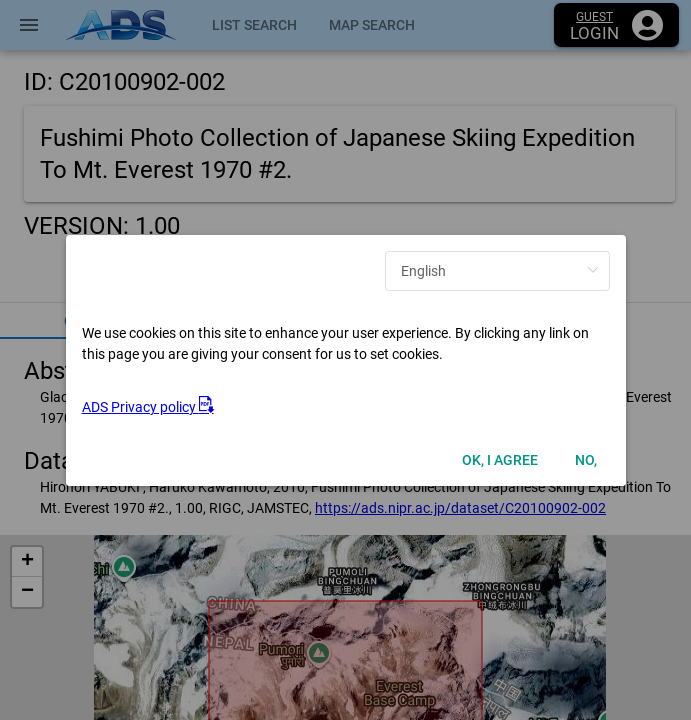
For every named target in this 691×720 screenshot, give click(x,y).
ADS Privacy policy (148, 407)
